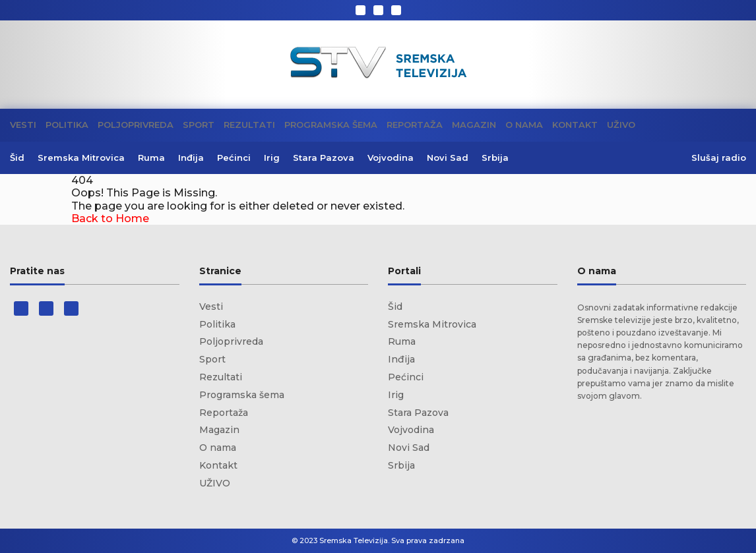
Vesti (23, 125)
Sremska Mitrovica (81, 158)
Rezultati (249, 125)
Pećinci (234, 158)
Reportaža (415, 125)
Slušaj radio (719, 158)
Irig (272, 158)
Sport (199, 125)
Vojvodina (391, 158)
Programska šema (331, 125)
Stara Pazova (324, 158)
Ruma (151, 158)
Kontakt (575, 125)
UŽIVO (621, 125)
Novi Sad (448, 158)
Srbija (495, 158)
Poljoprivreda (136, 125)
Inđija (191, 158)
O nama (524, 125)
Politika (67, 125)
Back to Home (110, 218)
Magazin (474, 125)
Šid (17, 158)
